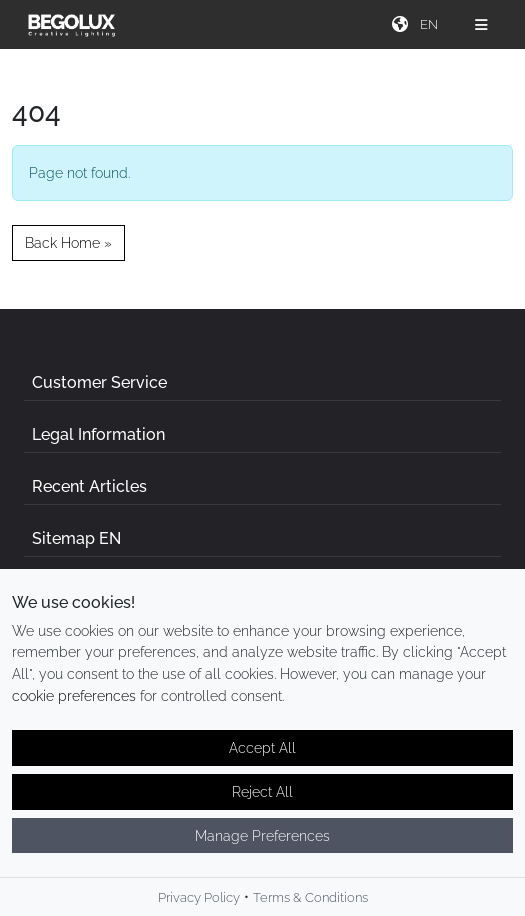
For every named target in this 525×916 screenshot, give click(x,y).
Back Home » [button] (68, 242)
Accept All (262, 756)
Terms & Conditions (310, 906)
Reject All (262, 799)
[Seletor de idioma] (431, 24)
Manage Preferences (262, 843)
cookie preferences (74, 703)
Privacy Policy (199, 906)
